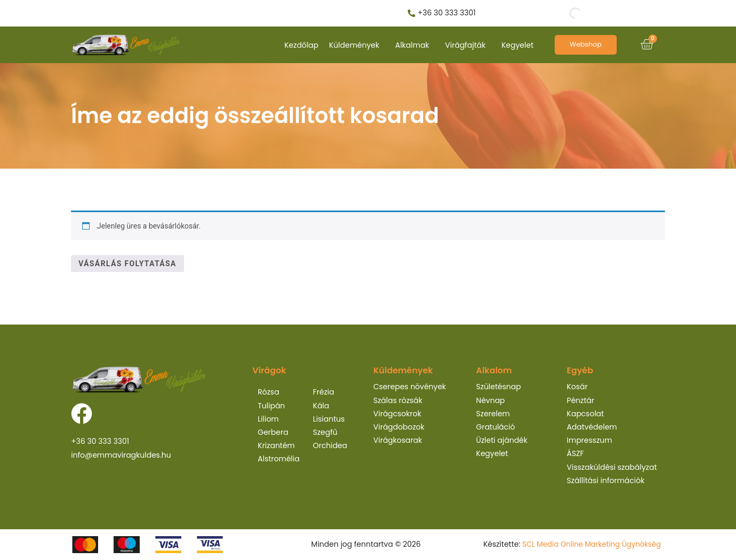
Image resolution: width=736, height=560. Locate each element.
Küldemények (354, 45)
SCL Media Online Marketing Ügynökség (588, 544)
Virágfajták (465, 45)
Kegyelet (518, 45)
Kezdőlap (301, 45)
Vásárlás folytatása (128, 264)
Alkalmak (412, 45)
